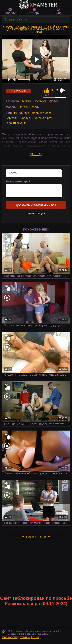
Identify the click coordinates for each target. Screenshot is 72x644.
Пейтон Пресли (29, 107)
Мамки (26, 101)
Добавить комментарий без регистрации (36, 206)
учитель (12, 118)
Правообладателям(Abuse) (21, 637)
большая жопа (42, 113)
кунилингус (22, 113)
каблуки (26, 118)
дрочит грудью (17, 123)
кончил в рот (43, 118)
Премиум (40, 101)
